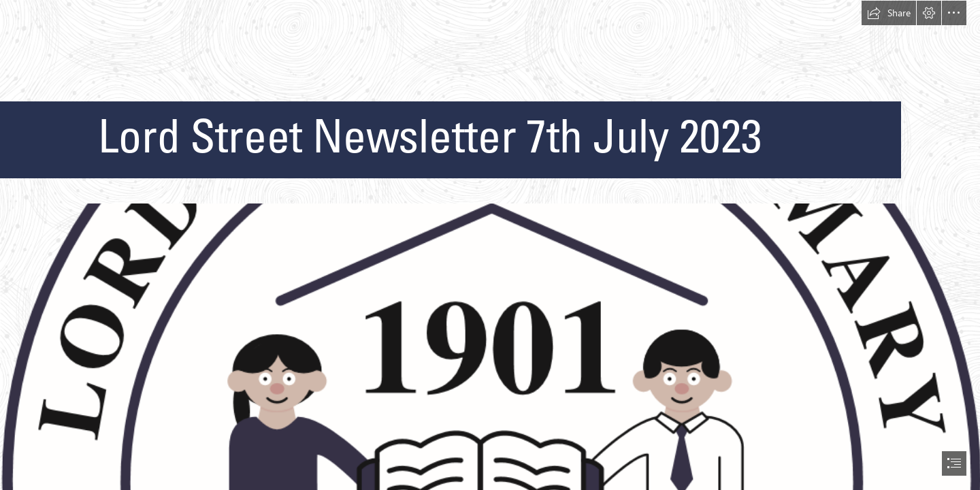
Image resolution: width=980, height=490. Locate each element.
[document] (490, 245)
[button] (889, 13)
